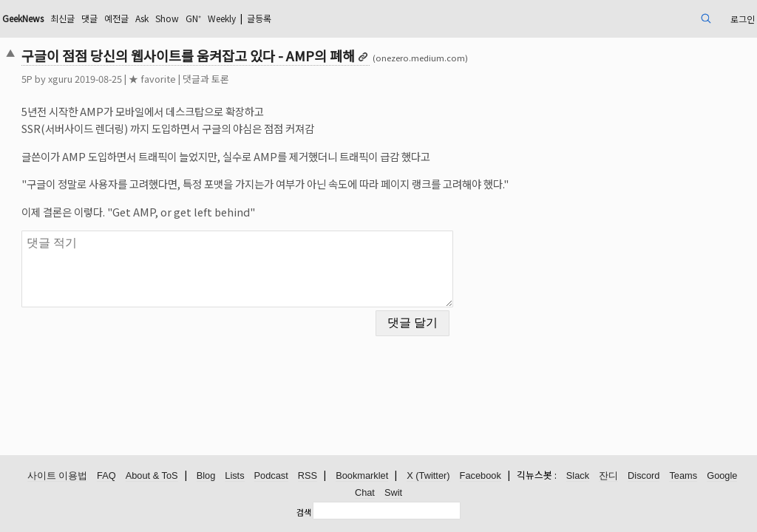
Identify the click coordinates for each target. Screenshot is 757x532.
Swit (393, 493)
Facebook (481, 476)
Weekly (338, 18)
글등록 (383, 18)
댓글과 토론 (278, 79)
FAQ (106, 476)
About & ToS (152, 476)
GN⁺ (303, 18)
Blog (206, 476)
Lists (234, 476)
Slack (578, 476)
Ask (243, 18)
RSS (308, 476)
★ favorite (224, 79)
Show (273, 18)
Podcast (271, 476)
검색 (304, 512)
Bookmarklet (362, 476)
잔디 (608, 476)
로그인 (665, 18)
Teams (683, 476)
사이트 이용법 (58, 476)
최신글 (152, 18)
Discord (644, 476)
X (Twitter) (428, 476)
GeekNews (104, 18)
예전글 (213, 18)
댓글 (183, 18)
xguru (132, 79)
